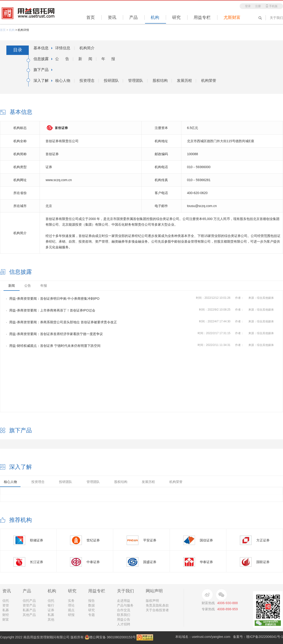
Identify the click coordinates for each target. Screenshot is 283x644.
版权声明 (152, 601)
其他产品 (29, 615)
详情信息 (63, 48)
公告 (28, 286)
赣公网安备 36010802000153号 (110, 637)
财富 (6, 619)
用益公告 (124, 619)
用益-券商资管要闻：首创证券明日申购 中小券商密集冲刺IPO (53, 299)
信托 (6, 601)
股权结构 (160, 81)
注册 (258, 6)
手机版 (272, 6)
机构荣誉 (209, 81)
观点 (71, 610)
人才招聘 (124, 624)
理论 (71, 605)
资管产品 (29, 605)
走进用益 (124, 601)
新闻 (12, 286)
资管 (6, 605)
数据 (92, 605)
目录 (18, 50)
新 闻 (85, 59)
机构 (12, 30)
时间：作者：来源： (237, 298)
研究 (92, 610)
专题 (92, 615)
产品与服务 (125, 605)
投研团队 (111, 81)
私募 (6, 610)
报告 (92, 601)
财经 (6, 615)
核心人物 (63, 81)
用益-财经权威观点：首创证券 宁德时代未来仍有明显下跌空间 (53, 346)
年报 (44, 286)
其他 (51, 619)
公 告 (62, 59)
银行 (51, 605)
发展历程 (184, 81)
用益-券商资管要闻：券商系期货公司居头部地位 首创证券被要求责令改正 (62, 322)
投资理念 (87, 81)
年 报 (108, 59)
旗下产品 (41, 70)
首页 (3, 30)
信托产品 (29, 601)
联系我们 (124, 615)
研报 (71, 615)
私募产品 (29, 610)
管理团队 (136, 81)
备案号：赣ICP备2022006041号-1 (258, 637)
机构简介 (87, 48)
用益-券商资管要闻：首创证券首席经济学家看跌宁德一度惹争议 (54, 334)
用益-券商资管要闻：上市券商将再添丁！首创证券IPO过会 (51, 310)
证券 (51, 610)
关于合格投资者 (157, 610)
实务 (71, 601)
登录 (248, 6)
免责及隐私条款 (157, 605)
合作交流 (124, 610)
